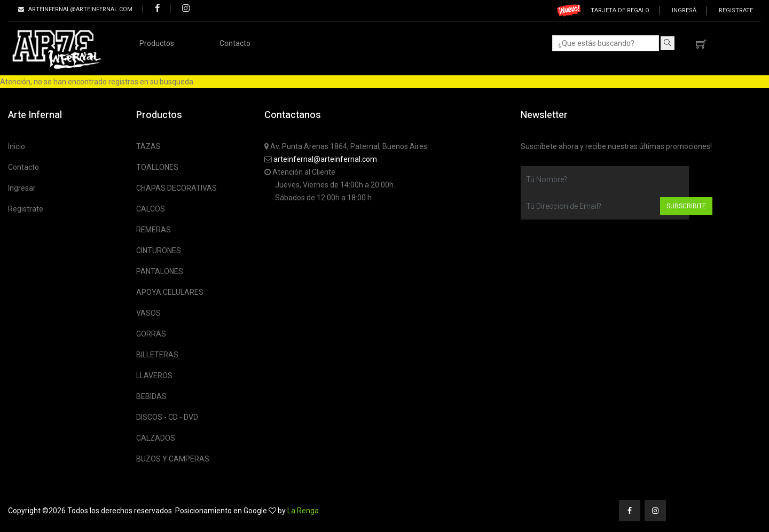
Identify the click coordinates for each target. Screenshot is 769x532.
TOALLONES (157, 167)
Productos (157, 43)
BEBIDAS (151, 396)
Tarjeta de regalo (620, 10)
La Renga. (304, 511)
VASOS (148, 313)
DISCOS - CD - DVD (167, 417)
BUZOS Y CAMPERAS (173, 459)
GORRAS (151, 334)
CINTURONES (159, 251)
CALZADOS (156, 438)
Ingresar (22, 188)
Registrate (736, 10)
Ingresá (684, 10)
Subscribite (686, 206)
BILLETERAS (157, 355)
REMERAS (154, 230)
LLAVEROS (154, 375)
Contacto (235, 43)
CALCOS (151, 209)
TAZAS (148, 146)
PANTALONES (160, 271)
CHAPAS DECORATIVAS (176, 188)
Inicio (17, 146)
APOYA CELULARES (170, 292)
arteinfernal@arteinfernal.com (325, 159)
